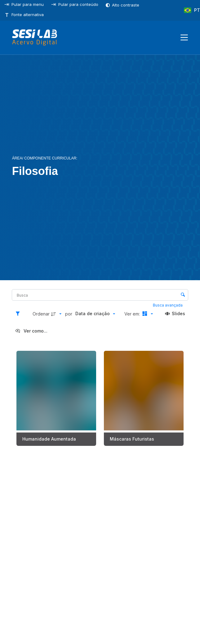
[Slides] (175, 314)
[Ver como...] (31, 331)
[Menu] (184, 37)
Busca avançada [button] (168, 305)
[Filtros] (19, 314)
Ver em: (133, 314)
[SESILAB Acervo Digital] (35, 37)
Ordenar (41, 314)
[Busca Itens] (100, 295)
